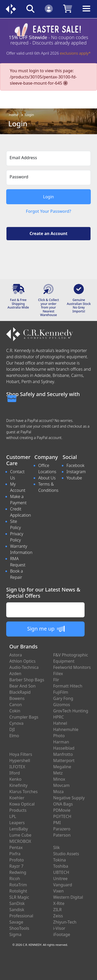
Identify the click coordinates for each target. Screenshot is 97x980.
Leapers (17, 823)
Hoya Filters (21, 754)
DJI (12, 729)
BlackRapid (20, 692)
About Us (47, 478)
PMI (57, 823)
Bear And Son (23, 686)
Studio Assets (66, 854)
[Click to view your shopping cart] (68, 8)
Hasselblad (64, 748)
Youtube (74, 478)
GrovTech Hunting (71, 711)
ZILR (58, 910)
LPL (13, 816)
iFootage (62, 934)
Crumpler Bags (24, 717)
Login (30, 115)
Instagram (76, 472)
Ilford (15, 773)
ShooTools (19, 928)
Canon (16, 705)
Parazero (62, 829)
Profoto (17, 860)
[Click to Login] (49, 8)
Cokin (15, 711)
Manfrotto (63, 754)
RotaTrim (18, 885)
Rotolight (18, 891)
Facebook (75, 465)
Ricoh (15, 879)
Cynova (16, 723)
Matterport (64, 760)
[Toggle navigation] (86, 13)
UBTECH (61, 872)
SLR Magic (19, 897)
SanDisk (17, 903)
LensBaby (19, 829)
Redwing (18, 872)
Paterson (62, 835)
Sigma (15, 934)
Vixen (59, 891)
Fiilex (58, 674)
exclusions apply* (75, 53)
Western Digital (68, 897)
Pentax (16, 847)
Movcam (62, 785)
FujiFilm (61, 692)
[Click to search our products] (30, 8)
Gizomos (62, 705)
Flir (56, 680)
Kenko (15, 779)
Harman (61, 742)
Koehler (17, 798)
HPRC (59, 717)
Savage (16, 922)
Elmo (14, 736)
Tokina (60, 860)
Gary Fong (63, 698)
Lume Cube (20, 835)
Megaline (62, 767)
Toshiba (61, 866)
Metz (58, 773)
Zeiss (58, 916)
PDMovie (62, 810)
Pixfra (15, 854)
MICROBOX (20, 841)
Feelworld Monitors (72, 667)
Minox (59, 779)
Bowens (17, 698)
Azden (15, 674)
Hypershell (20, 760)
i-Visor (59, 928)
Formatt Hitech (68, 686)
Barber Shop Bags (27, 680)
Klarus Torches (23, 792)
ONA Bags (63, 804)
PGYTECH (62, 816)
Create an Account (48, 233)
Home (13, 115)
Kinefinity (18, 785)
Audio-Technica (24, 667)
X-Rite (59, 903)
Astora (16, 655)
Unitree (61, 879)
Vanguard (63, 885)
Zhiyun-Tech (65, 922)
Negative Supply (69, 798)
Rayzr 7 (16, 866)
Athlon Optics (22, 661)
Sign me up (46, 629)
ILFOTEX (17, 767)
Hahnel (60, 723)
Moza (59, 792)
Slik (57, 847)
